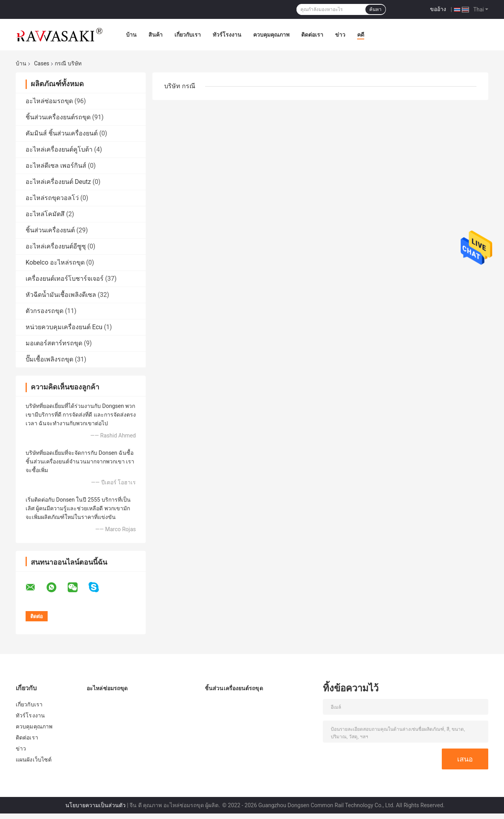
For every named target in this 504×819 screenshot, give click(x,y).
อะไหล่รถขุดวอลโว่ (52, 198)
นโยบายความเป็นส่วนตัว (95, 805)
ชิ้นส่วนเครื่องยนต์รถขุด (58, 117)
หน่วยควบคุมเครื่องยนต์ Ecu (64, 327)
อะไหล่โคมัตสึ (45, 214)
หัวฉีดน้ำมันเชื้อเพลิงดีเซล (61, 295)
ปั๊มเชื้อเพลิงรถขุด (49, 359)
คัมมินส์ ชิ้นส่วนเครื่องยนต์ (62, 133)
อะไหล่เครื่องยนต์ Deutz (58, 182)
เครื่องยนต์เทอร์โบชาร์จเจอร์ (65, 279)
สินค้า (156, 35)
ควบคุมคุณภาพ (271, 35)
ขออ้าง (438, 9)
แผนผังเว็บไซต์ (34, 760)
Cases (42, 63)
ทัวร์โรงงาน (227, 35)
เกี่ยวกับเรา (188, 35)
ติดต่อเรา (312, 35)
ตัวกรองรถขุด (44, 311)
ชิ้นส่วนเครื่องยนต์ (51, 230)
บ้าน (131, 35)
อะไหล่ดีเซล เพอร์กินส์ (56, 166)
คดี (361, 35)
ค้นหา (375, 9)
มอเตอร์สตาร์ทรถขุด (54, 343)
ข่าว (340, 35)
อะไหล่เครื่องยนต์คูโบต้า (59, 149)
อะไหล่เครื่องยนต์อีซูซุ (56, 246)
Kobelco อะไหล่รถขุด (55, 262)
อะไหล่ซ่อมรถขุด (49, 101)
